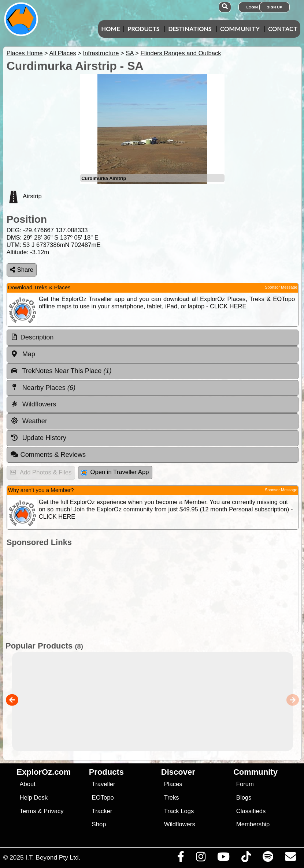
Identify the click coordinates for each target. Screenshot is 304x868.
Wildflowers (180, 824)
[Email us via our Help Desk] (290, 858)
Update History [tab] (38, 438)
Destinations (190, 29)
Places (173, 784)
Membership (253, 824)
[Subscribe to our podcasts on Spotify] (268, 858)
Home (110, 29)
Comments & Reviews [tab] (48, 455)
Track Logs (179, 811)
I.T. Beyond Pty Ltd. (53, 857)
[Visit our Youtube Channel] (223, 858)
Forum (245, 784)
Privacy (54, 811)
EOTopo (103, 798)
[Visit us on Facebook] (181, 858)
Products (143, 29)
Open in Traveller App (115, 472)
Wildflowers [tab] (33, 404)
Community (240, 29)
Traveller (104, 784)
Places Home (25, 53)
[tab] (153, 338)
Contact (283, 29)
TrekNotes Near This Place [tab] (61, 371)
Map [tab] (23, 354)
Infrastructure (101, 53)
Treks (172, 798)
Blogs (244, 798)
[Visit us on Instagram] (201, 858)
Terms (28, 811)
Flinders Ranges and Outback (181, 53)
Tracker (102, 811)
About (27, 784)
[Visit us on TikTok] (246, 858)
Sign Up (275, 7)
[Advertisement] (156, 591)
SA (129, 53)
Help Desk (34, 798)
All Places (63, 53)
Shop (99, 824)
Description (37, 337)
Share (22, 270)
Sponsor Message (281, 287)
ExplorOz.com (44, 772)
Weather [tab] (29, 421)
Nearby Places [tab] (43, 387)
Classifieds (251, 811)
